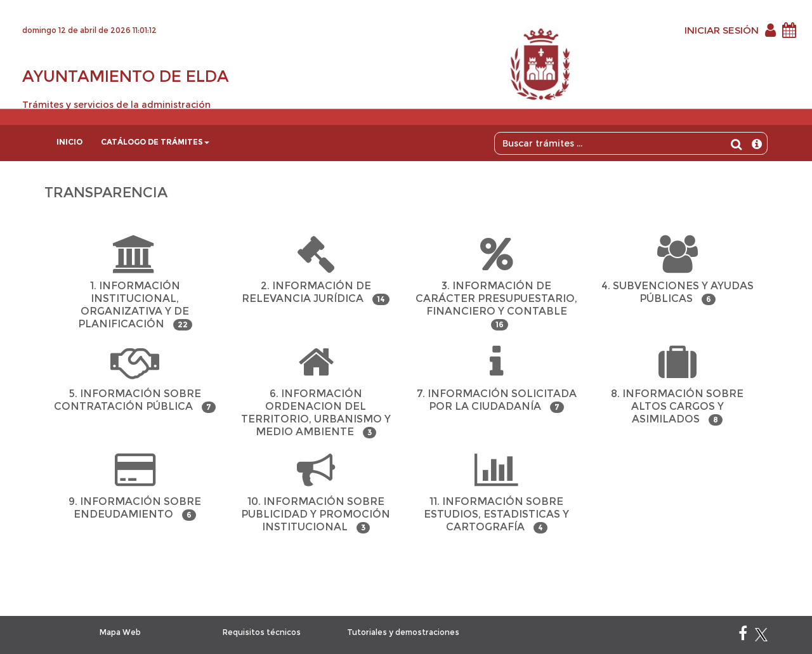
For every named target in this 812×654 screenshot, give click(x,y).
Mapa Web (120, 632)
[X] (761, 636)
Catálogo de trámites (155, 142)
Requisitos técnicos (262, 632)
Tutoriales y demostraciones (403, 632)
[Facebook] (743, 636)
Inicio (69, 142)
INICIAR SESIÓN (722, 30)
